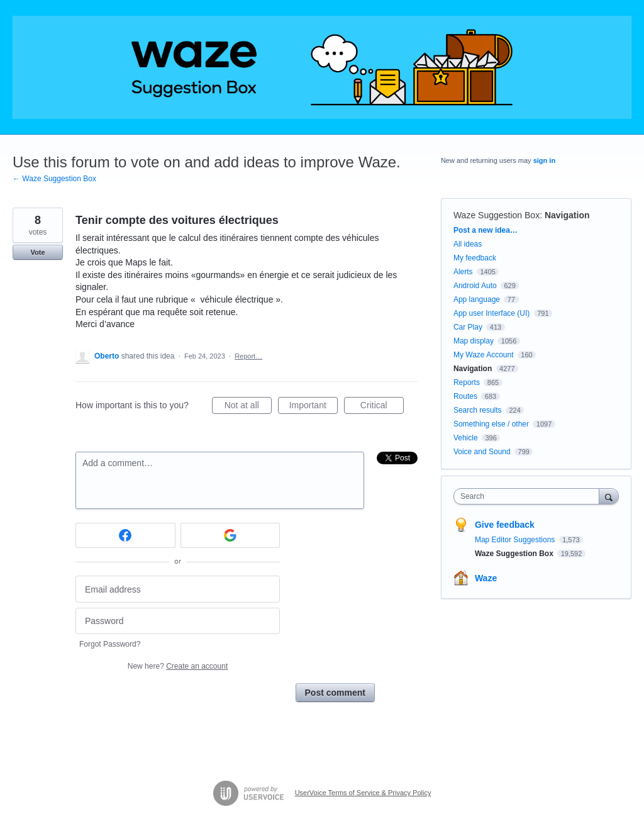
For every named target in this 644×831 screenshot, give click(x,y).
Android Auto (475, 286)
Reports (467, 382)
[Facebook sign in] (125, 535)
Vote (37, 252)
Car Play (468, 327)
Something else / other (491, 424)
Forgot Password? (110, 644)
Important (314, 407)
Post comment (335, 693)
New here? (178, 666)
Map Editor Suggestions (516, 540)
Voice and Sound (482, 452)
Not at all (248, 407)
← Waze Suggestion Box (54, 179)
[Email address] (178, 589)
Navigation (567, 215)
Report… (248, 356)
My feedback (475, 258)
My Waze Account (484, 355)
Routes (465, 396)
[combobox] (529, 496)
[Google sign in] (230, 535)
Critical (382, 407)
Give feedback (505, 525)
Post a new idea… (486, 230)
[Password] (178, 621)
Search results (478, 410)
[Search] (609, 496)
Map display (474, 341)
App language (477, 299)
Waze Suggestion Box (497, 215)
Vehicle (466, 438)
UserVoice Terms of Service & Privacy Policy (363, 793)
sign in (544, 160)
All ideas (468, 244)
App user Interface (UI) (491, 313)
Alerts (463, 272)
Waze (486, 578)
